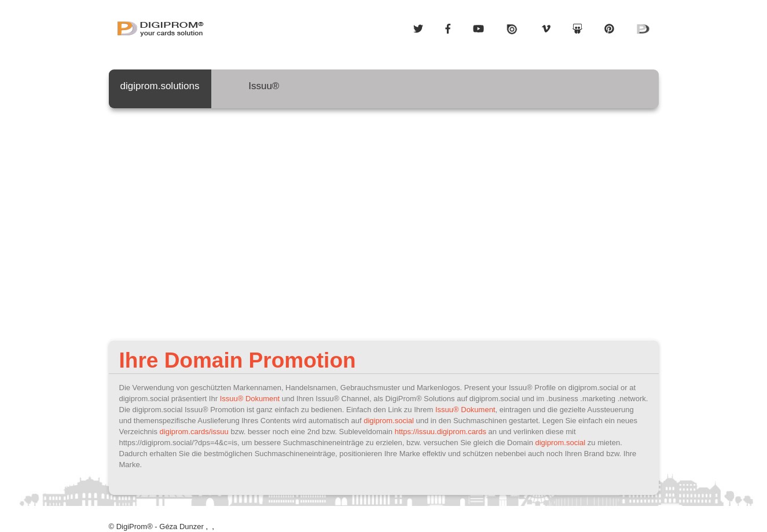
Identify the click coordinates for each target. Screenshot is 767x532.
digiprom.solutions (160, 91)
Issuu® (264, 91)
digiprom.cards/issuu (194, 432)
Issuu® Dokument (250, 399)
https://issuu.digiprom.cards (441, 432)
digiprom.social (389, 421)
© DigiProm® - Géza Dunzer (156, 527)
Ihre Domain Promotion (238, 360)
